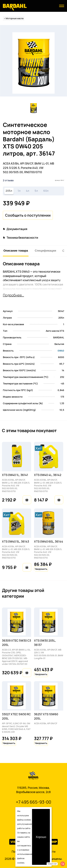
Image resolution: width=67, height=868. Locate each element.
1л (19, 191)
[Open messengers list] (63, 864)
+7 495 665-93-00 (33, 802)
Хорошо (41, 837)
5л (36, 191)
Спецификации (45, 251)
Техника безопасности (21, 238)
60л (46, 191)
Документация (15, 229)
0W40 (61, 351)
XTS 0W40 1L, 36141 (15, 475)
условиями (24, 850)
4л (28, 191)
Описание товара (16, 251)
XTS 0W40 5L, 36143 (16, 541)
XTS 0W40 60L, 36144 (49, 541)
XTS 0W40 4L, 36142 (48, 475)
